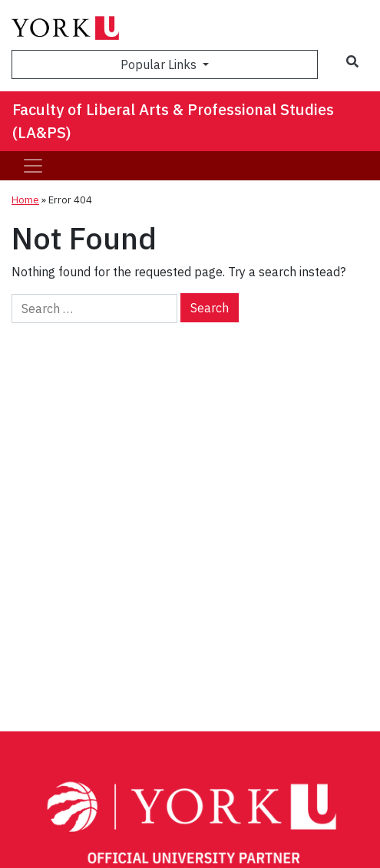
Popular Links (160, 64)
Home (25, 200)
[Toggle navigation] (33, 166)
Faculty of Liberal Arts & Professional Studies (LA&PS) (173, 121)
